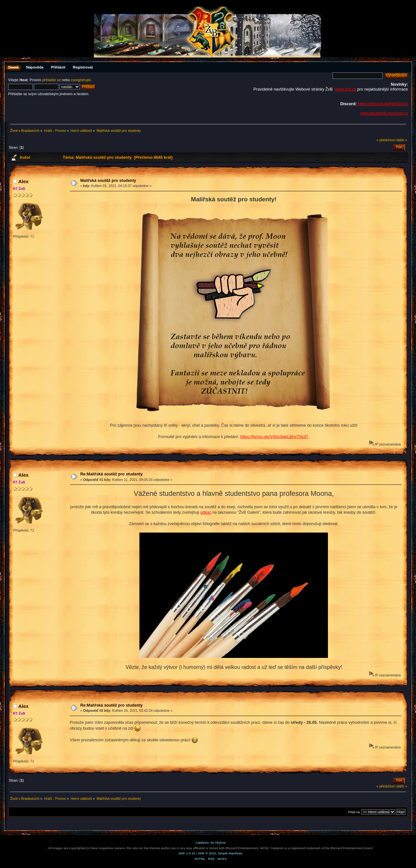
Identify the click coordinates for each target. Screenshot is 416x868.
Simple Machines (230, 853)
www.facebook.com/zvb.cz (384, 113)
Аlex (23, 181)
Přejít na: (354, 812)
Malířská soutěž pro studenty (108, 181)
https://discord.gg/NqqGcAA (383, 104)
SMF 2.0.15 (187, 853)
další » (402, 140)
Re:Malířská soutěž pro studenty (111, 474)
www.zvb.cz (345, 89)
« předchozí (386, 140)
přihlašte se (52, 80)
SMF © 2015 (207, 853)
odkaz (206, 512)
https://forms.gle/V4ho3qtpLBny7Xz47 (274, 437)
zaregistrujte (81, 80)
